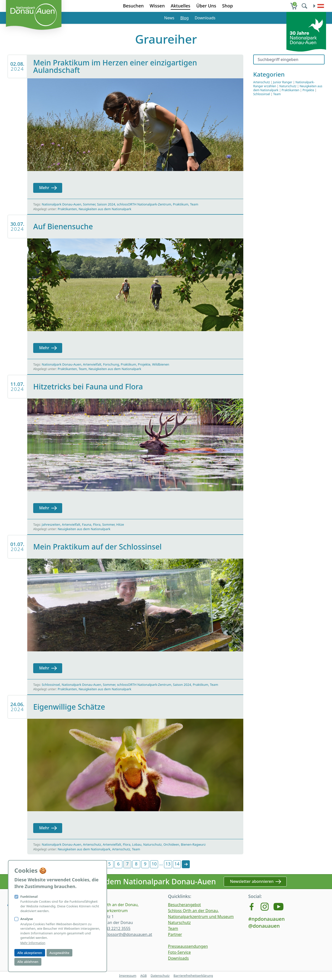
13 (168, 864)
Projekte (144, 364)
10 (154, 864)
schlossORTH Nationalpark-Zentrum (144, 204)
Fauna (87, 524)
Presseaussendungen (188, 946)
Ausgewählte (59, 953)
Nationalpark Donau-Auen (62, 204)
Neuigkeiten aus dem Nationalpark (105, 209)
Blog (185, 18)
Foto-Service (179, 952)
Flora (97, 524)
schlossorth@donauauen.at (127, 934)
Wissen (157, 6)
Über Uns (206, 6)
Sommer (89, 204)
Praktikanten (67, 209)
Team (194, 204)
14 (177, 864)
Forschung (111, 364)
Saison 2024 (106, 204)
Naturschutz (152, 844)
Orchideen (171, 844)
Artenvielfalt (92, 364)
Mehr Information (33, 943)
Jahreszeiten (51, 524)
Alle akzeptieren (30, 953)
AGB (143, 976)
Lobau (137, 844)
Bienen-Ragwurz (193, 844)
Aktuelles (180, 6)
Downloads (205, 18)
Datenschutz (160, 976)
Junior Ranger (283, 82)
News (169, 18)
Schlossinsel (51, 685)
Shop (228, 6)
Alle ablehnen (28, 962)
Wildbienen (161, 364)
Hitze (120, 524)
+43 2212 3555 (117, 928)
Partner (175, 934)
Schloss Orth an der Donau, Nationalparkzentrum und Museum (201, 914)
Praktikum (181, 204)
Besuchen (133, 6)
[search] (305, 6)
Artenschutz (92, 844)
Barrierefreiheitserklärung (193, 976)
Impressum (128, 976)
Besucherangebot (184, 905)
